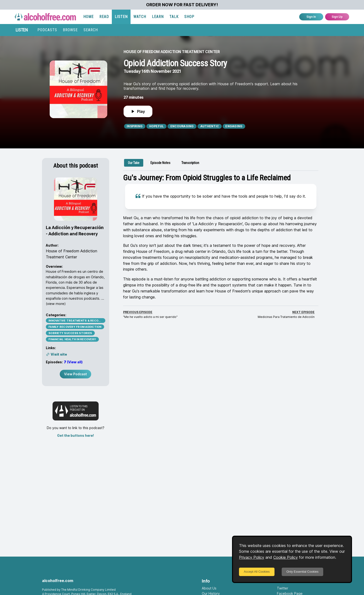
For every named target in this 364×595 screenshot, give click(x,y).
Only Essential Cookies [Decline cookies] (303, 572)
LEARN (158, 17)
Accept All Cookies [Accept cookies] (257, 572)
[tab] (134, 163)
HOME (88, 17)
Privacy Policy (252, 557)
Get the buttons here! (75, 435)
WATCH (140, 17)
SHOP (189, 17)
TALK (174, 17)
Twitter (283, 588)
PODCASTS (47, 30)
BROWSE (70, 30)
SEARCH (91, 30)
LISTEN (121, 17)
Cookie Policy (286, 557)
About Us (209, 588)
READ (104, 17)
